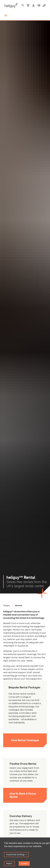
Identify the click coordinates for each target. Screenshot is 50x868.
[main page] (11, 5)
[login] (33, 5)
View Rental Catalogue (25, 740)
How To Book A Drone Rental (23, 795)
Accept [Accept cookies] (24, 863)
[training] (39, 5)
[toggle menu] (6, 15)
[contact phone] (44, 5)
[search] (23, 5)
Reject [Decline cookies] (9, 863)
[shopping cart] (28, 5)
